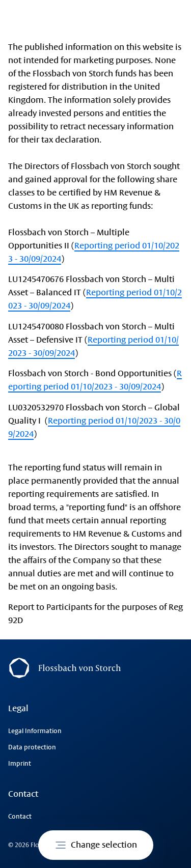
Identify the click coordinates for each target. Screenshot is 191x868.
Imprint (20, 764)
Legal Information (35, 731)
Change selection (96, 845)
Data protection (32, 747)
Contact (20, 817)
